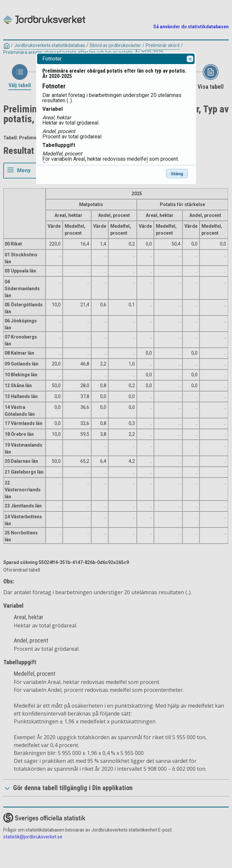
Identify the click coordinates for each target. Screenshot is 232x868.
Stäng (177, 174)
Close (190, 59)
